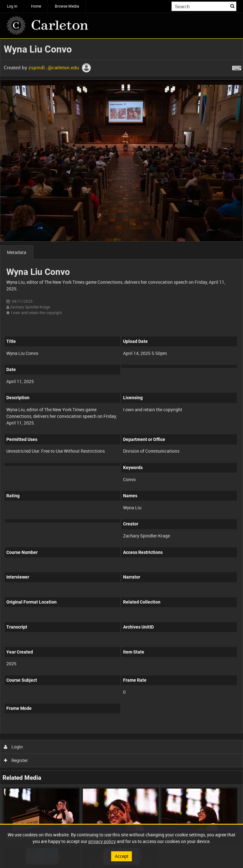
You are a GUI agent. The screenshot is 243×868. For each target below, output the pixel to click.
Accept (122, 856)
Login (13, 747)
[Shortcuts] (237, 67)
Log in (12, 6)
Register (16, 760)
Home (36, 6)
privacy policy (102, 841)
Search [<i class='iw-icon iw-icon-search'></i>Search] (233, 6)
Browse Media (67, 6)
